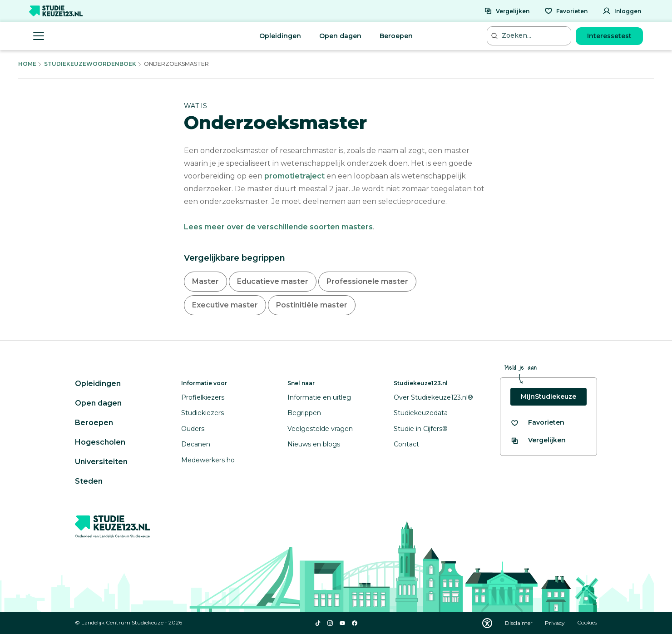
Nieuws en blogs (314, 444)
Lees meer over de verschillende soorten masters (278, 227)
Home (27, 64)
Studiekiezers (203, 413)
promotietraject (294, 176)
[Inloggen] (622, 11)
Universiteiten (101, 462)
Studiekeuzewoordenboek (90, 64)
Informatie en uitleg (319, 397)
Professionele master (367, 281)
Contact (406, 444)
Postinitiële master (312, 305)
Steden (89, 481)
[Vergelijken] (507, 11)
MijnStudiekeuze (548, 396)
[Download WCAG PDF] (487, 623)
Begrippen (304, 413)
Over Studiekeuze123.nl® (433, 397)
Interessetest (609, 36)
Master (205, 281)
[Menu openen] (39, 36)
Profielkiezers (203, 397)
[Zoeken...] (530, 36)
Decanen (196, 444)
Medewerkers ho (208, 460)
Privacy (556, 623)
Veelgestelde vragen (320, 429)
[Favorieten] (566, 11)
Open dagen (340, 36)
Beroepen (396, 36)
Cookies (587, 623)
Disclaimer (519, 623)
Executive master (225, 305)
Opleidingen (280, 36)
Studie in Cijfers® (421, 429)
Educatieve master (273, 281)
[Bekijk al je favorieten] (537, 423)
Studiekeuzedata (421, 413)
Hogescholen (100, 442)
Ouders (193, 429)
